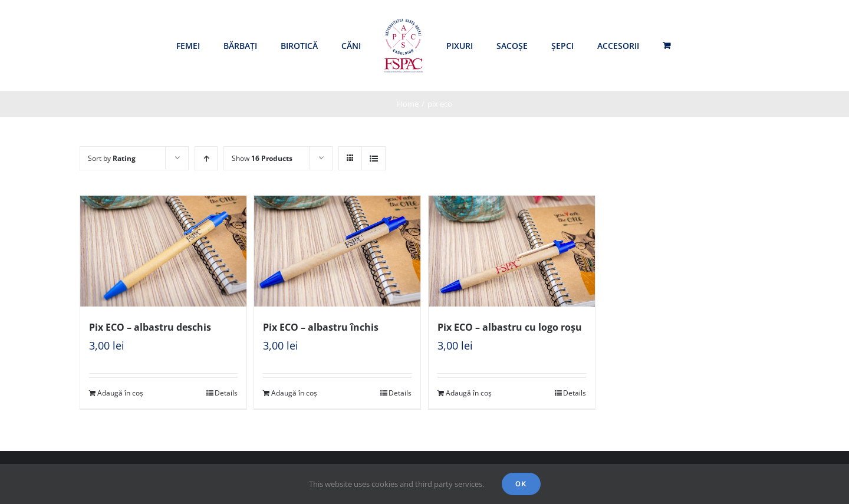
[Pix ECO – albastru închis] (337, 251)
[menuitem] (188, 46)
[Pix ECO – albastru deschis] (163, 251)
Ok (521, 484)
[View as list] (374, 158)
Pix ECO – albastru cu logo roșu (510, 327)
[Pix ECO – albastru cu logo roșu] (512, 251)
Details (226, 393)
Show (262, 158)
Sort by (112, 158)
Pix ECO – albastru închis (321, 327)
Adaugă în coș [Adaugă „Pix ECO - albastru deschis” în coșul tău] (120, 393)
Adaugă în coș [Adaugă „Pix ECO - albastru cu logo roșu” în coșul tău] (469, 393)
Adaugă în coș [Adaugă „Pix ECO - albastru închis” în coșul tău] (294, 393)
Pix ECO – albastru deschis (150, 327)
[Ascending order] (206, 158)
